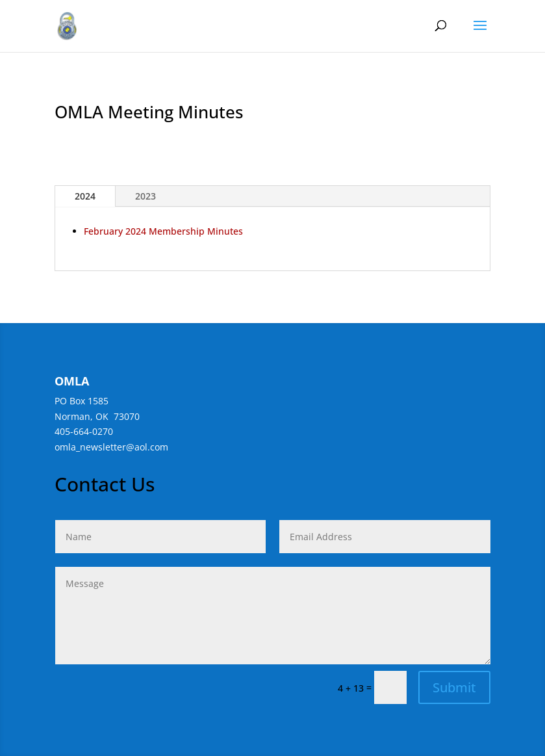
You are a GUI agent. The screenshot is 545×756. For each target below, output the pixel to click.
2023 (146, 196)
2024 (85, 196)
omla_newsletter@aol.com (111, 447)
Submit (454, 687)
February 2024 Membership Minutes (163, 231)
